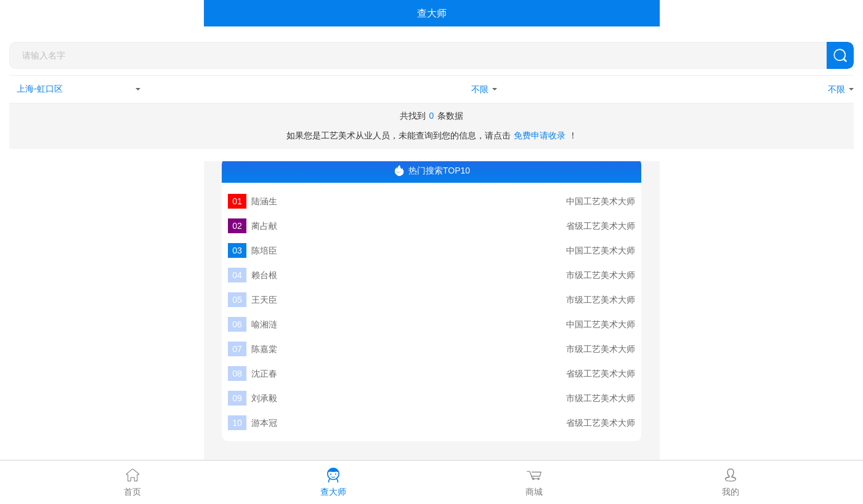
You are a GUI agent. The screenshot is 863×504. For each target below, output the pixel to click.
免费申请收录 (540, 135)
